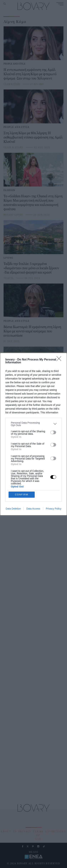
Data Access (33, 509)
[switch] (53, 432)
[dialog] (33, 434)
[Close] (60, 360)
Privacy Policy (54, 509)
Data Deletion (13, 509)
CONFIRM (22, 495)
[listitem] (33, 424)
